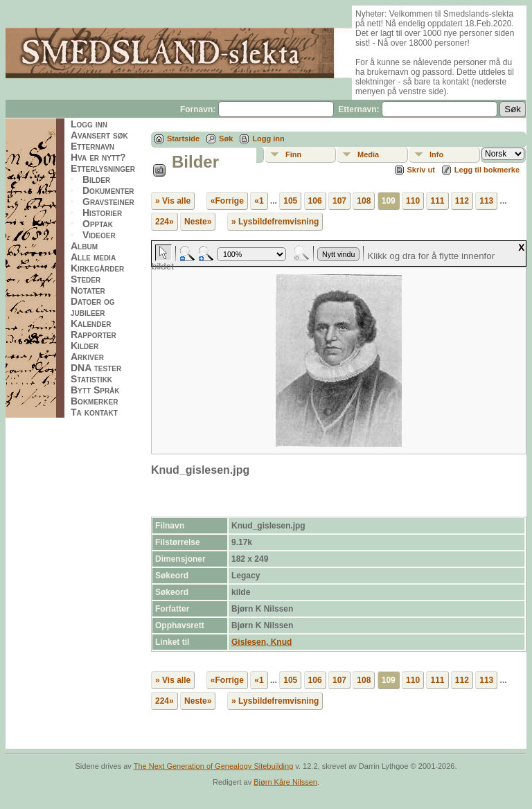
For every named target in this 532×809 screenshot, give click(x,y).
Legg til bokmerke (487, 170)
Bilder (96, 179)
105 (290, 201)
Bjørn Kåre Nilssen (285, 782)
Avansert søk (99, 135)
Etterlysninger (103, 168)
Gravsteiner (108, 202)
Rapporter (94, 335)
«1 (259, 201)
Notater (88, 290)
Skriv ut (421, 170)
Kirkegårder (97, 268)
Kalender (91, 323)
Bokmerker (94, 401)
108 (364, 201)
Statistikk (91, 379)
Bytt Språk (95, 390)
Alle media (93, 257)
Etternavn (92, 146)
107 (339, 201)
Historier (102, 213)
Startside (183, 139)
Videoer (99, 235)
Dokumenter (108, 190)
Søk (226, 139)
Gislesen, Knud (261, 642)
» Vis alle (173, 201)
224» (165, 222)
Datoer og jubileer (93, 307)
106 (315, 201)
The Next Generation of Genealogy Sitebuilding (214, 766)
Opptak (98, 224)
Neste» (198, 222)
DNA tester (96, 368)
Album (84, 246)
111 (437, 201)
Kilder (85, 346)
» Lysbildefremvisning (275, 222)
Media (368, 154)
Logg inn (89, 124)
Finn (293, 154)
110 (413, 201)
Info (436, 154)
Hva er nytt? (98, 157)
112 (462, 201)
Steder (86, 279)
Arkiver (87, 357)
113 (486, 201)
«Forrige (227, 201)
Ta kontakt (94, 412)
